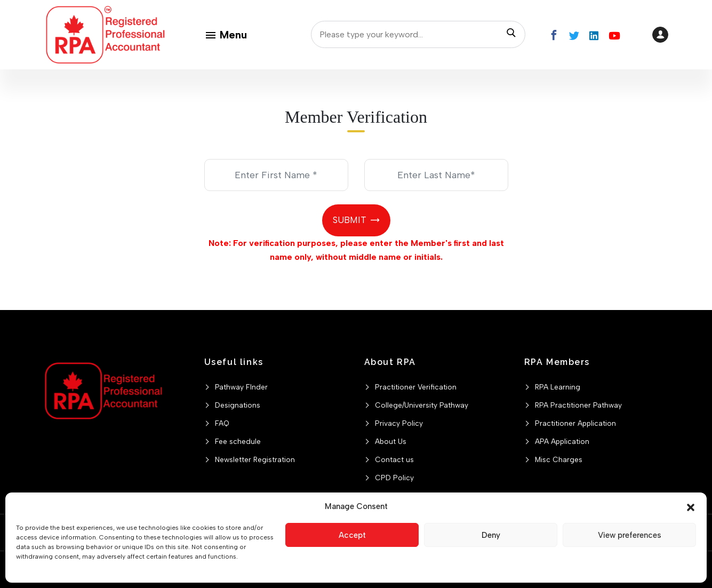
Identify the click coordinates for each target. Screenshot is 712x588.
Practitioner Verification (416, 387)
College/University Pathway (422, 405)
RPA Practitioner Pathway (578, 405)
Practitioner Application (575, 423)
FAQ (222, 423)
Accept (352, 535)
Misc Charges (559, 459)
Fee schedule (238, 441)
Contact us (394, 459)
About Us (391, 441)
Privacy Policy (399, 423)
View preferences (630, 535)
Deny (491, 535)
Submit (350, 220)
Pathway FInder (241, 387)
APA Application (562, 441)
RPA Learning (558, 387)
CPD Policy (394, 478)
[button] (691, 506)
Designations (238, 405)
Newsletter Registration (255, 459)
